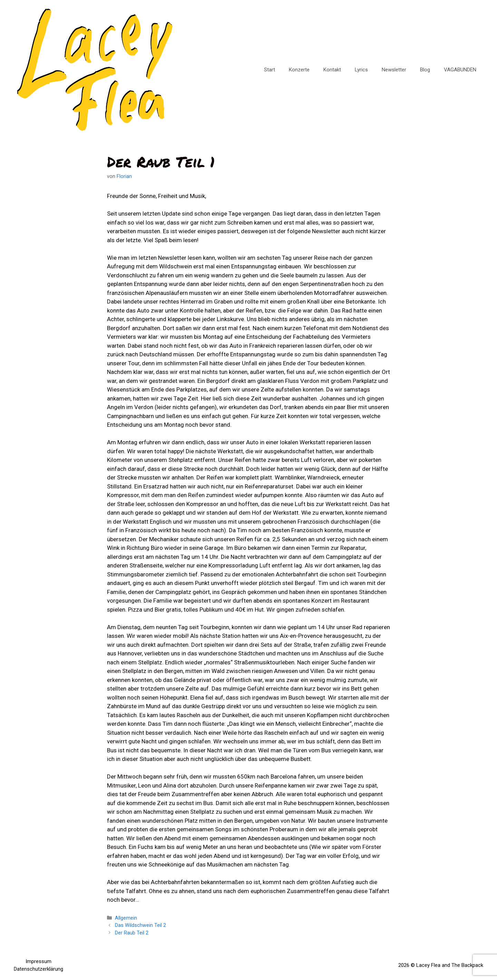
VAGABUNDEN (460, 70)
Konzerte (299, 70)
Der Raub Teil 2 (132, 933)
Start (270, 70)
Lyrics (361, 70)
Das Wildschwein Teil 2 (140, 925)
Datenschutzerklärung (38, 969)
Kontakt (332, 70)
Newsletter (394, 70)
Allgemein (126, 918)
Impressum (38, 961)
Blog (425, 70)
